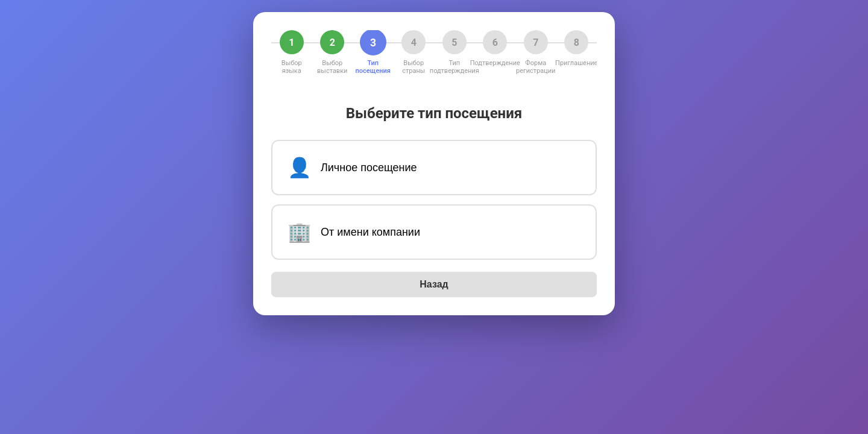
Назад (434, 284)
